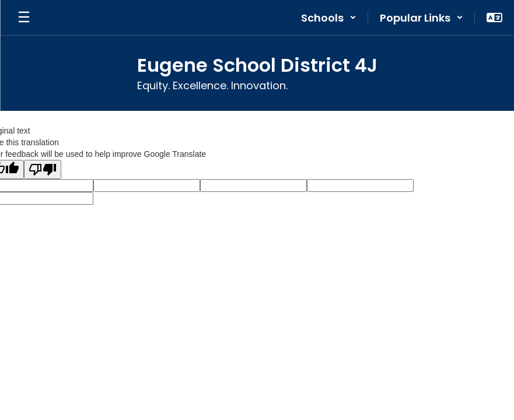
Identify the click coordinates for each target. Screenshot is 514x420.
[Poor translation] (43, 169)
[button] (329, 17)
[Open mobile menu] (24, 17)
